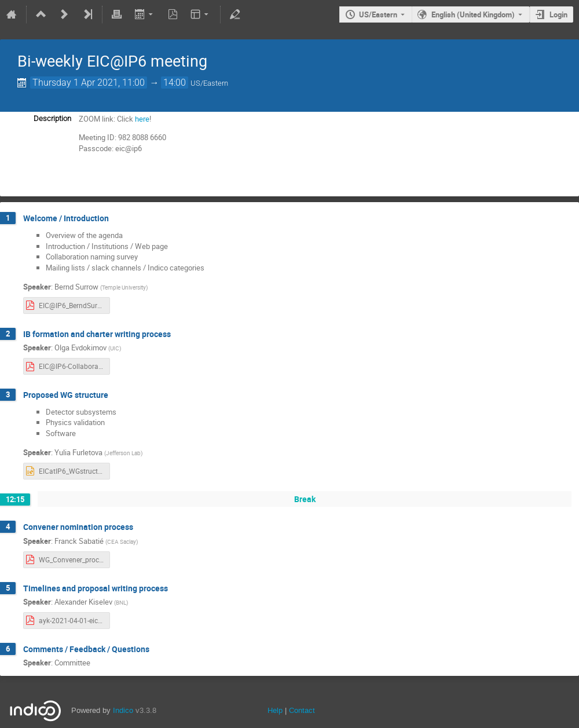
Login (558, 14)
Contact (302, 710)
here (142, 119)
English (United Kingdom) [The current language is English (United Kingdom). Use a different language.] (473, 14)
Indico (123, 710)
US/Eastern (378, 14)
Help (275, 710)
